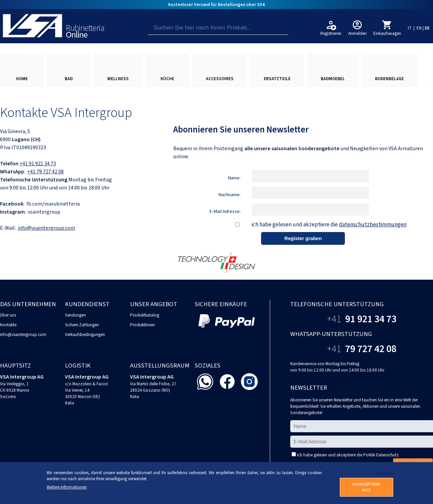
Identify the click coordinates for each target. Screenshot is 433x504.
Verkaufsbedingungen (85, 334)
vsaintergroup (44, 212)
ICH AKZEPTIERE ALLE (366, 487)
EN (419, 28)
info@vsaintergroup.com (46, 228)
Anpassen (385, 473)
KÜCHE (167, 79)
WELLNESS (118, 79)
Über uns (8, 315)
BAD (69, 79)
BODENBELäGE (389, 79)
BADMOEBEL (333, 79)
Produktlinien (142, 325)
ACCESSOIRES (220, 79)
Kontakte (8, 325)
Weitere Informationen (67, 487)
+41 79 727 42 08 (45, 172)
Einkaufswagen (387, 33)
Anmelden (357, 33)
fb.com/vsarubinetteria (53, 204)
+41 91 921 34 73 (38, 164)
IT (410, 28)
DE (427, 28)
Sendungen (75, 315)
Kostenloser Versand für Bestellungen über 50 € (217, 5)
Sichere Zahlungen (82, 325)
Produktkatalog (145, 315)
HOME (22, 79)
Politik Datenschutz (381, 455)
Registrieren (331, 33)
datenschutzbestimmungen (373, 225)
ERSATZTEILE (277, 79)
